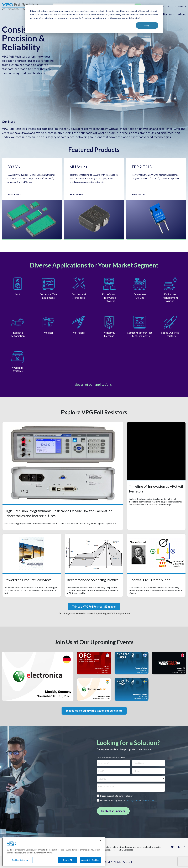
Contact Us (181, 6)
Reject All (68, 864)
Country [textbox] (102, 779)
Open (63, 476)
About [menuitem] (182, 14)
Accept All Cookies (90, 864)
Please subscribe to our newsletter (115, 796)
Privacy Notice (133, 800)
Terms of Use (148, 800)
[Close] (100, 845)
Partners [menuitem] (168, 14)
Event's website (38, 676)
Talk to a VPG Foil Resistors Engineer (94, 607)
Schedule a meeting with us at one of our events (94, 711)
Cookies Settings (20, 864)
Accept (147, 25)
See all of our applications (93, 384)
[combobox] (131, 779)
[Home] (20, 6)
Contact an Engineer (113, 811)
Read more (13, 194)
